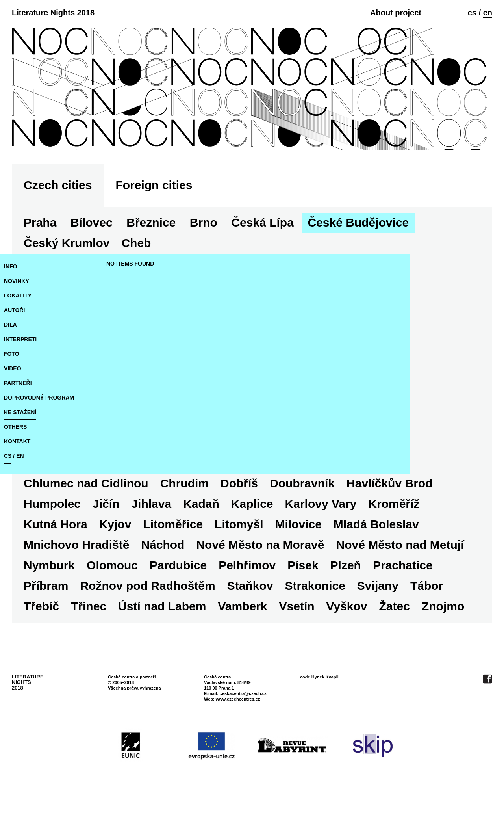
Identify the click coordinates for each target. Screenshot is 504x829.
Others (15, 457)
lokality (18, 325)
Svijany (378, 616)
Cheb (38, 513)
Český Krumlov (67, 273)
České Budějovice (358, 252)
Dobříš (281, 513)
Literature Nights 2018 (53, 13)
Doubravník (344, 513)
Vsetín (297, 636)
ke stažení (20, 442)
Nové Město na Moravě (260, 575)
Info (10, 296)
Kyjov (115, 554)
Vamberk (242, 636)
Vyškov (347, 636)
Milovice (298, 554)
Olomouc (112, 595)
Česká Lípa (262, 252)
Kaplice (252, 534)
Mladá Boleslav (376, 554)
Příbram (46, 616)
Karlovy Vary (321, 534)
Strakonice (315, 616)
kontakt (17, 471)
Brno (204, 252)
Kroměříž (394, 534)
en (488, 13)
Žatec (395, 636)
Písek (303, 595)
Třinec (89, 636)
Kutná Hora (56, 554)
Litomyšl (239, 554)
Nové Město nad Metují (400, 575)
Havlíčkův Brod (431, 513)
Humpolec (52, 534)
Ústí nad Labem (162, 636)
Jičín (106, 534)
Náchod (163, 575)
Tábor (427, 616)
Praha (40, 252)
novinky (17, 311)
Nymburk (49, 595)
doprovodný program (39, 428)
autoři (14, 340)
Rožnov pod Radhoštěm (147, 616)
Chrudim (226, 513)
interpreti (20, 369)
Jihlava (151, 534)
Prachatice (403, 595)
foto (12, 384)
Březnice (151, 252)
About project (396, 13)
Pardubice (178, 595)
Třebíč (41, 636)
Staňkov (250, 616)
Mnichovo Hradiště (76, 575)
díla (10, 355)
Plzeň (346, 595)
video (13, 398)
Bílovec (92, 252)
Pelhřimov (247, 595)
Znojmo (443, 636)
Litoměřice (173, 554)
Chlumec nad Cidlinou (127, 513)
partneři (18, 413)
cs (472, 13)
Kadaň (201, 534)
